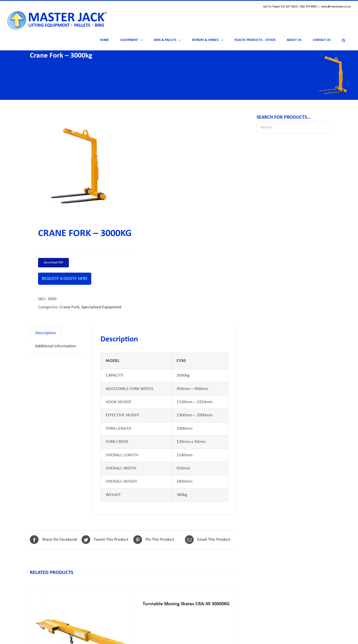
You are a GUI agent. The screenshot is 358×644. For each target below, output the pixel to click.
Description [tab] (46, 333)
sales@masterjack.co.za (336, 7)
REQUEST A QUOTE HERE (65, 279)
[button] (343, 40)
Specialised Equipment (101, 307)
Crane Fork (69, 307)
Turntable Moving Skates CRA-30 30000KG (186, 604)
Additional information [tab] (56, 346)
